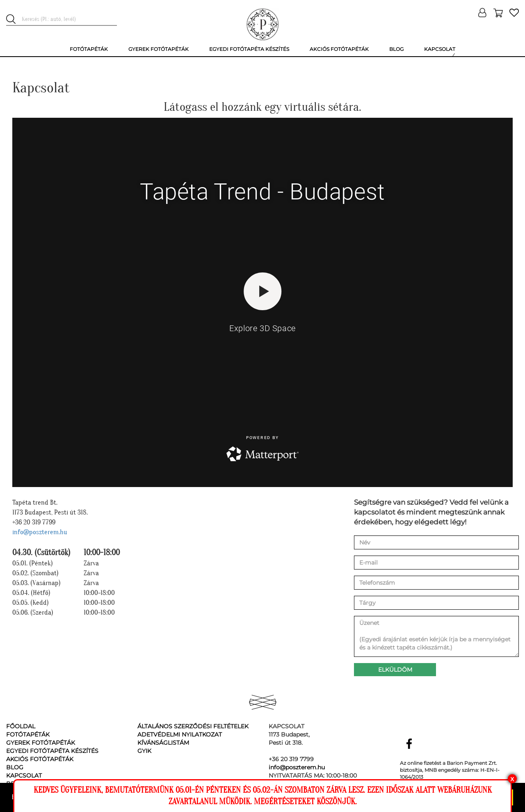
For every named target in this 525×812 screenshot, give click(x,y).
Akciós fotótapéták (40, 759)
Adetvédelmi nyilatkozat (180, 734)
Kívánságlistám (163, 743)
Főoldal (21, 726)
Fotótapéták (28, 734)
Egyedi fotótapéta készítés (52, 751)
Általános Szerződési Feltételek (193, 726)
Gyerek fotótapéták (41, 743)
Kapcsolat (24, 775)
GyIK (144, 751)
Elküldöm (395, 670)
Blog (15, 767)
